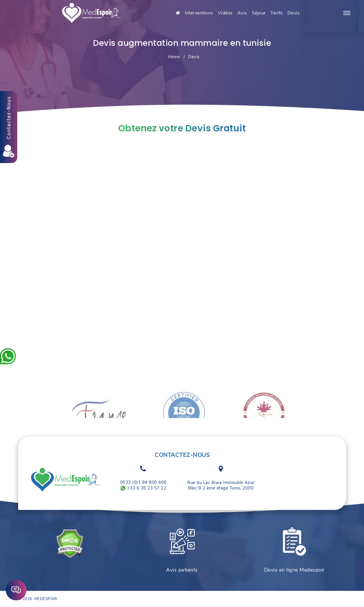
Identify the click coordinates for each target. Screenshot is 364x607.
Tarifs (277, 13)
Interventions (199, 13)
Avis (242, 13)
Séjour (259, 13)
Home (174, 57)
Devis (294, 13)
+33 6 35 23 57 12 (143, 488)
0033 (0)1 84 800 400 (143, 482)
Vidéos (225, 13)
